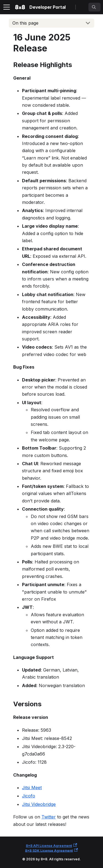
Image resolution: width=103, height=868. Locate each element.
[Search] (94, 7)
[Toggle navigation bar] (7, 7)
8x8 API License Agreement (51, 845)
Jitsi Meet (32, 788)
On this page (25, 23)
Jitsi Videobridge (39, 804)
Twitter (49, 817)
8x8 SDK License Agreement (51, 850)
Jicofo (29, 796)
